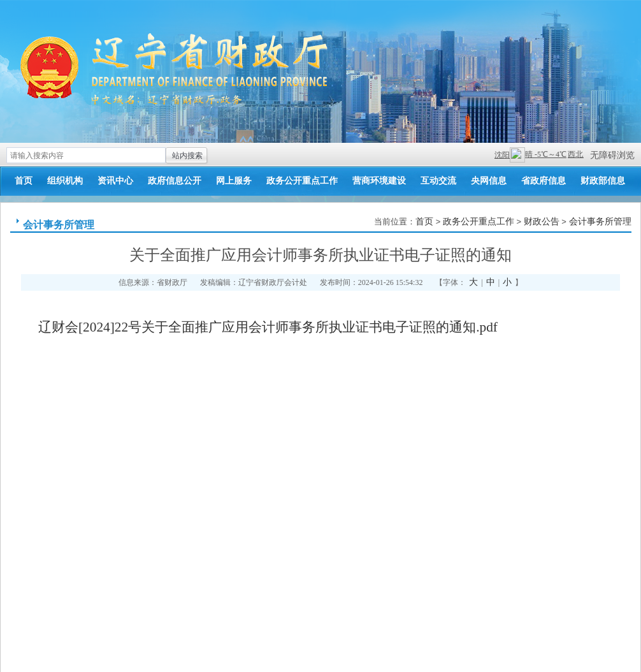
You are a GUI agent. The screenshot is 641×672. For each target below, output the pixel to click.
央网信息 (489, 181)
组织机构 (65, 181)
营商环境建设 (379, 181)
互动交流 (438, 181)
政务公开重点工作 (302, 181)
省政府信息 (544, 181)
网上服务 (234, 181)
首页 (24, 181)
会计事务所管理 (59, 225)
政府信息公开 (175, 181)
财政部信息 (603, 181)
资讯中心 (115, 181)
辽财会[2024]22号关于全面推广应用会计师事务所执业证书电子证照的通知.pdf (268, 327)
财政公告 (542, 222)
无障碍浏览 (612, 155)
